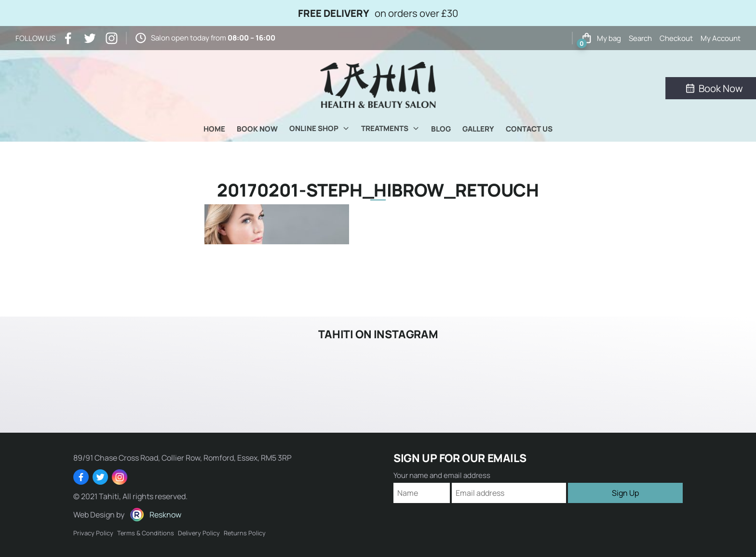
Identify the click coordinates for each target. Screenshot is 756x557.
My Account (721, 38)
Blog (441, 129)
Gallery (478, 129)
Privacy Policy (93, 533)
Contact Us (529, 129)
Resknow (165, 515)
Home (214, 129)
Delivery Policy (199, 533)
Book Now (257, 129)
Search (640, 38)
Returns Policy (245, 533)
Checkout (676, 38)
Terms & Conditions (146, 533)
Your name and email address (442, 475)
